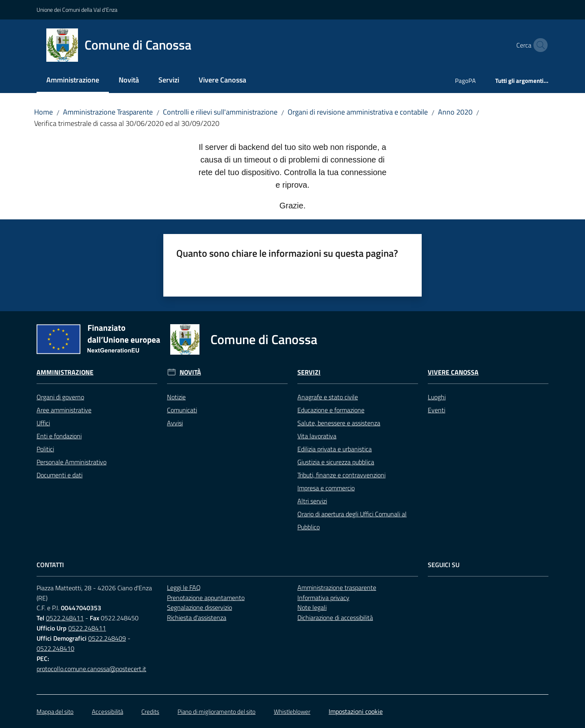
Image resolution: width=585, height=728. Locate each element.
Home (43, 112)
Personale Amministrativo (71, 462)
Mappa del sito (55, 712)
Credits (150, 712)
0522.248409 (107, 638)
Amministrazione (65, 372)
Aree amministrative (64, 410)
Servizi (309, 372)
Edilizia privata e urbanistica (335, 449)
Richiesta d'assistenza (197, 617)
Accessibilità (107, 712)
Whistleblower (292, 712)
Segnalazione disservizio (199, 607)
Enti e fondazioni (59, 436)
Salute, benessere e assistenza (339, 423)
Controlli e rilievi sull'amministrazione (220, 112)
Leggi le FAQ (184, 587)
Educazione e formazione (331, 410)
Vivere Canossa (453, 372)
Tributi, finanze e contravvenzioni (341, 475)
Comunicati (182, 410)
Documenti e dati (60, 475)
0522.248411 (65, 618)
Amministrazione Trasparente (108, 112)
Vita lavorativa (317, 436)
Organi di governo (60, 397)
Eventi (437, 410)
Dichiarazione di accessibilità (335, 617)
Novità (190, 372)
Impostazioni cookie (356, 711)
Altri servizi (312, 501)
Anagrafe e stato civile (328, 397)
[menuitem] (73, 81)
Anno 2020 (455, 112)
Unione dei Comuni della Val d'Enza (77, 10)
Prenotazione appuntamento (206, 598)
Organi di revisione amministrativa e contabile (358, 112)
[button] (539, 45)
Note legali (312, 607)
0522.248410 (55, 648)
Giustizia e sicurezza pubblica (336, 462)
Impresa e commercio (326, 488)
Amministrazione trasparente (337, 587)
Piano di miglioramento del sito (217, 712)
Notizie (176, 397)
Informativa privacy (323, 598)
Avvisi (175, 423)
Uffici (43, 423)
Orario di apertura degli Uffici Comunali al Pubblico (352, 520)
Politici (45, 449)
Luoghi (437, 397)
